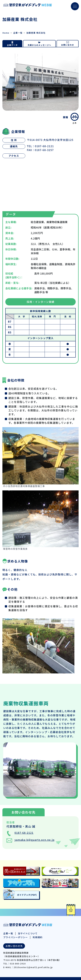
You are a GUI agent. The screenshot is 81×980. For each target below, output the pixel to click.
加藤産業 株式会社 (36, 33)
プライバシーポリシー (16, 937)
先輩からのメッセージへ (39, 45)
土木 (75, 118)
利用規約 (38, 937)
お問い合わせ (68, 45)
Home (6, 33)
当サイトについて (28, 933)
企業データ (12, 45)
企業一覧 (18, 33)
